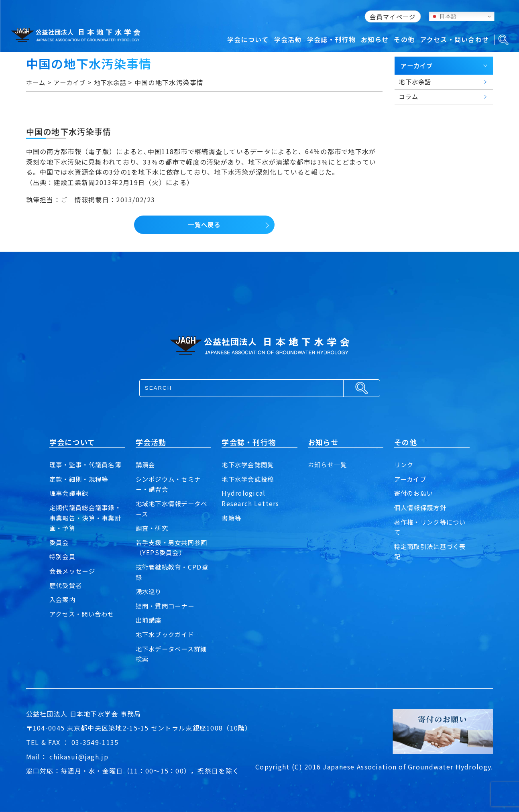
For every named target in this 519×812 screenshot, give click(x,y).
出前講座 (150, 620)
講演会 (146, 464)
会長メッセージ (74, 581)
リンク (405, 464)
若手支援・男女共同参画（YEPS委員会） (170, 547)
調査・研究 (153, 528)
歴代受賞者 (67, 595)
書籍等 (232, 518)
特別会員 (63, 567)
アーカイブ (411, 479)
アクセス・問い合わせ (84, 624)
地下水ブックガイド (167, 634)
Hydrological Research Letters (250, 498)
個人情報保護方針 (422, 507)
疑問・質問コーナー (167, 606)
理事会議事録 (70, 503)
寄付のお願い (415, 493)
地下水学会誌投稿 (249, 479)
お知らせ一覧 (329, 464)
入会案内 (63, 610)
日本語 (444, 16)
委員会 (60, 552)
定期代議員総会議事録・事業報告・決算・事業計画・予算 (84, 528)
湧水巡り (150, 591)
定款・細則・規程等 (81, 489)
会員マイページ (393, 17)
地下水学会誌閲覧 (249, 464)
